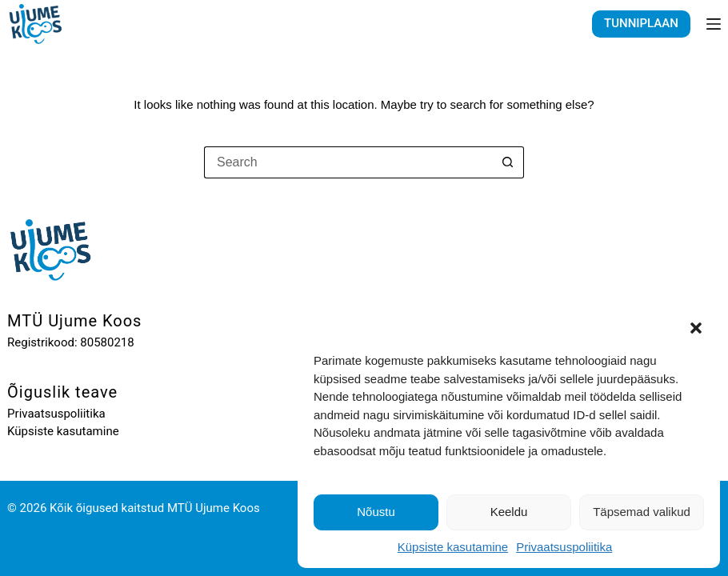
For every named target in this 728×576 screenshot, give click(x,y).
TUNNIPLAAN (641, 23)
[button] (696, 328)
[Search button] (508, 162)
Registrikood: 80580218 (71, 342)
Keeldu (509, 512)
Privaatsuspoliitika (564, 547)
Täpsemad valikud (642, 512)
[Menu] (714, 24)
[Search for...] (348, 162)
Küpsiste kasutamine (453, 547)
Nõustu (376, 512)
